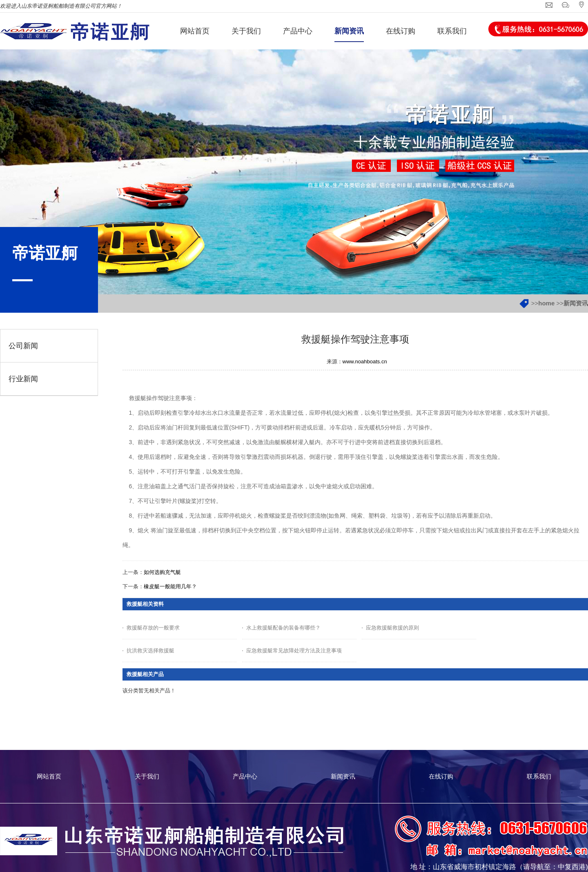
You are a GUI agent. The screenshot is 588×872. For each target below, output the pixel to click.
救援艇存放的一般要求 (153, 628)
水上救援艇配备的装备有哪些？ (283, 628)
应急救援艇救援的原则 (392, 628)
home (546, 303)
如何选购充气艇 (162, 572)
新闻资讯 (576, 303)
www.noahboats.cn (365, 361)
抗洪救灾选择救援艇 (150, 651)
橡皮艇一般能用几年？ (170, 586)
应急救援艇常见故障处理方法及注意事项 (294, 651)
